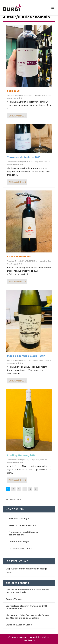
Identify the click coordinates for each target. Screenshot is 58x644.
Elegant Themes (27, 637)
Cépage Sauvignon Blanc (19, 625)
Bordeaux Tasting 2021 (20, 519)
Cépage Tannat (14, 599)
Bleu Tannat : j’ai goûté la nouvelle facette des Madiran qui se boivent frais (27, 617)
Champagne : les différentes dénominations (23, 534)
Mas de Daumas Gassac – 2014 (26, 356)
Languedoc (38, 162)
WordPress (29, 640)
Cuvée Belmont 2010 (20, 257)
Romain (19, 95)
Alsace (37, 460)
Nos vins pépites (41, 95)
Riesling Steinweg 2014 (21, 455)
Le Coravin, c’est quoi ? (21, 549)
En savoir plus (17, 116)
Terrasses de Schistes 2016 (24, 157)
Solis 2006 (13, 91)
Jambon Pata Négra (19, 542)
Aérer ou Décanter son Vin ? (23, 525)
